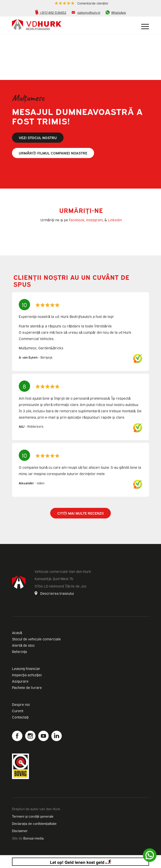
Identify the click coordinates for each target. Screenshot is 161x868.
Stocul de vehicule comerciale (36, 639)
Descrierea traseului (57, 593)
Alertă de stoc (23, 645)
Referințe (19, 651)
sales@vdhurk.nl (89, 12)
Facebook (77, 220)
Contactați (20, 717)
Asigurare (20, 681)
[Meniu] (143, 26)
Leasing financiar (26, 668)
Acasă (17, 632)
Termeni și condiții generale (33, 816)
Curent (18, 711)
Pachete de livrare (27, 687)
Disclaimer (20, 831)
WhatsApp (119, 12)
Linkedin (115, 220)
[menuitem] (82, 3)
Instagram (95, 220)
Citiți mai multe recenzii (81, 513)
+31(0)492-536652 (53, 12)
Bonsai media (33, 838)
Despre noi (21, 704)
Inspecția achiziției (27, 675)
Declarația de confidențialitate (34, 823)
